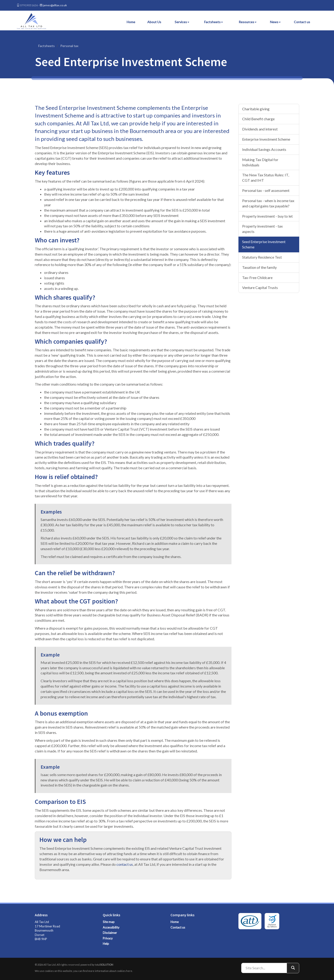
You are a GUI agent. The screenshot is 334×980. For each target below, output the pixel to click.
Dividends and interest (260, 129)
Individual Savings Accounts (264, 149)
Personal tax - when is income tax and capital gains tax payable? (268, 203)
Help (106, 944)
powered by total (97, 965)
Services (182, 22)
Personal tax (69, 46)
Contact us (302, 22)
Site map (109, 922)
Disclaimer (110, 933)
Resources (248, 22)
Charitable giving (256, 109)
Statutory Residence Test (262, 257)
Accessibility (111, 927)
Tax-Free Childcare (257, 278)
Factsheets (214, 22)
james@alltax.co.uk (55, 5)
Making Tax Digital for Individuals (260, 162)
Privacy (108, 938)
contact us (125, 864)
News (275, 22)
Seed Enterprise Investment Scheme (264, 244)
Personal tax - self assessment (266, 190)
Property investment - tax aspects (262, 229)
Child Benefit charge (258, 119)
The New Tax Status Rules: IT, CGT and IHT (266, 178)
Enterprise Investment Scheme (266, 139)
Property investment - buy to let (267, 216)
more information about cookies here (110, 971)
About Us (154, 22)
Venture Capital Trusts (260, 287)
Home (131, 22)
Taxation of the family (259, 267)
